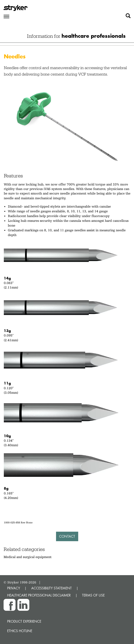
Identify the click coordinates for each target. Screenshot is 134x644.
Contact (67, 536)
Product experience (24, 621)
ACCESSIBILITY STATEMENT (52, 588)
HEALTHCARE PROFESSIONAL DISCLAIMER (39, 595)
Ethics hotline (20, 631)
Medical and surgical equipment (28, 557)
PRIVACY (14, 588)
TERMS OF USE (93, 595)
